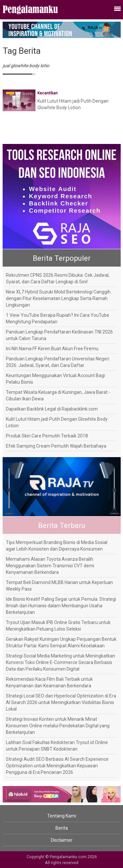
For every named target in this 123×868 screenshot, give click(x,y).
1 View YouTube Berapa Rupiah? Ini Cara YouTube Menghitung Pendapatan (58, 318)
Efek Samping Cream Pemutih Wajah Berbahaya (56, 446)
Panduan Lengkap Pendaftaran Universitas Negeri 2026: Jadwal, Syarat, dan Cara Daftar (58, 362)
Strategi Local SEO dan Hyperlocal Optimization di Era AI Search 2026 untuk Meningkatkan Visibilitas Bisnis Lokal (61, 702)
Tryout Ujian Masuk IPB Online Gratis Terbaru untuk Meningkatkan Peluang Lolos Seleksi (58, 626)
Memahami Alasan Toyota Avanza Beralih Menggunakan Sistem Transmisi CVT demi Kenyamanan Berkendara (50, 566)
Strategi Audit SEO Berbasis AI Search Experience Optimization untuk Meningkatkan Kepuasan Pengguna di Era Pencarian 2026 (57, 766)
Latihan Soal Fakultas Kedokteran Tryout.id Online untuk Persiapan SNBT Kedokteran (57, 746)
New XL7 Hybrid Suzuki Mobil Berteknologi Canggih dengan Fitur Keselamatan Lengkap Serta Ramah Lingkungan (58, 298)
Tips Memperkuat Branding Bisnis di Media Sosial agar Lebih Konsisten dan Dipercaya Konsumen (57, 546)
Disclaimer (62, 840)
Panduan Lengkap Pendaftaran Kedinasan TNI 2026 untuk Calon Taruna (59, 335)
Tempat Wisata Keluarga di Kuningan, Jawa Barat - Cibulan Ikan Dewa (58, 395)
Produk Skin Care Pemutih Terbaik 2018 (47, 436)
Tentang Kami (62, 816)
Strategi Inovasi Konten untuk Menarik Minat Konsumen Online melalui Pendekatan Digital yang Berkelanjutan (58, 726)
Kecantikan (48, 93)
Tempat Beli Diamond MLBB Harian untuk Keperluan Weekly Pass (59, 586)
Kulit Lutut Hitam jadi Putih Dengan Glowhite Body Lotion (57, 422)
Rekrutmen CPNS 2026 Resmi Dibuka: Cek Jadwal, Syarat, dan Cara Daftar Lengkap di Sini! (58, 278)
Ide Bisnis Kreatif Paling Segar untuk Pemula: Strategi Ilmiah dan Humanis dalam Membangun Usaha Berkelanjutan (61, 606)
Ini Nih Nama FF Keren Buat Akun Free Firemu (52, 349)
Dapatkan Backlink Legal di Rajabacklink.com (52, 409)
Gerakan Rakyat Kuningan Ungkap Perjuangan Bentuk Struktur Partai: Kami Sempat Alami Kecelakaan (61, 642)
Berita (62, 828)
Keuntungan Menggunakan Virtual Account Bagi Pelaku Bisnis (55, 379)
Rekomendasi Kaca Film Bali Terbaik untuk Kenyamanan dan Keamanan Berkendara (49, 682)
